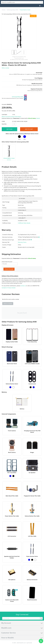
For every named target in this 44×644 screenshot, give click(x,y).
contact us (23, 286)
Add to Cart (29, 129)
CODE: (3, 121)
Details (38, 118)
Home (4, 10)
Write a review (5, 68)
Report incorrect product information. (12, 117)
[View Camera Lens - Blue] (34, 387)
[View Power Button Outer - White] (35, 560)
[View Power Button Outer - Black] (32, 560)
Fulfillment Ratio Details (24, 223)
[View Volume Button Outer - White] (13, 387)
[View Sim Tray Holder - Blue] (10, 476)
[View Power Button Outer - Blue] (29, 560)
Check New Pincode (7, 262)
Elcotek (30, 643)
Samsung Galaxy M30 (12, 10)
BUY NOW (9, 129)
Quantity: (4, 124)
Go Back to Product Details (9, 288)
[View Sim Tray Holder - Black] (13, 476)
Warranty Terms (22, 242)
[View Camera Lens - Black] (31, 387)
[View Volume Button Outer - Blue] (10, 387)
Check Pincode (9, 269)
